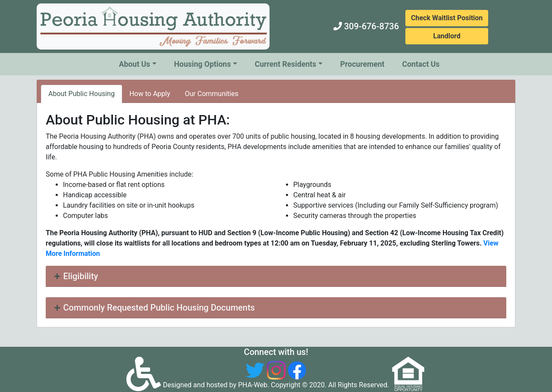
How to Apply (150, 94)
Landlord (447, 36)
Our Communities (212, 94)
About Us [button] (135, 64)
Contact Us (421, 64)
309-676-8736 (372, 26)
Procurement (362, 64)
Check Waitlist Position (447, 18)
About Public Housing (82, 94)
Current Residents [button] (286, 64)
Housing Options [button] (203, 64)
